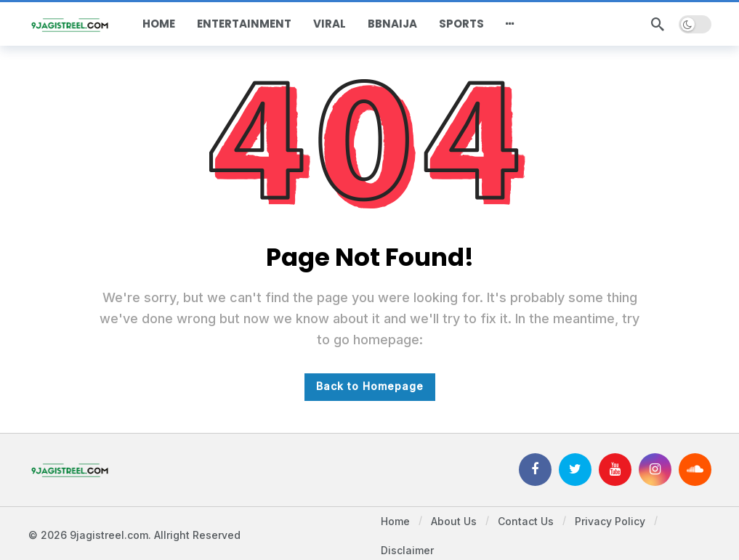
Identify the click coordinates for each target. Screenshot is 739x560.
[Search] (658, 24)
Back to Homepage (370, 386)
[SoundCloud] (695, 470)
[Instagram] (655, 470)
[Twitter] (575, 470)
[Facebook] (535, 470)
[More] (510, 24)
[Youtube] (615, 470)
